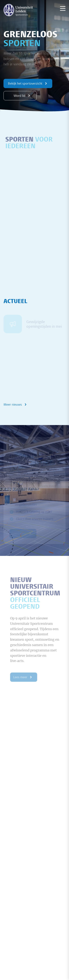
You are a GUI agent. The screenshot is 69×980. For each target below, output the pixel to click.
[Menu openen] (63, 9)
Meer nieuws (15, 405)
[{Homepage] (18, 10)
